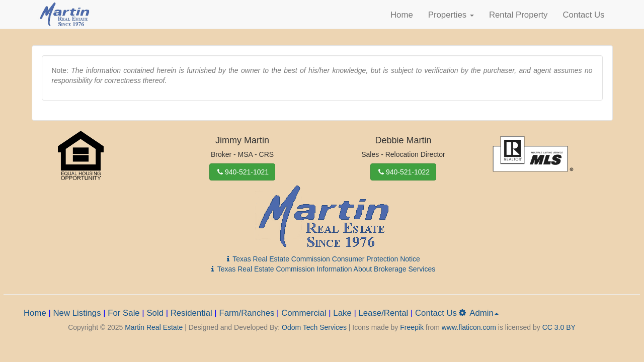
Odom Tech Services (314, 327)
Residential (191, 313)
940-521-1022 (403, 172)
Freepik (412, 327)
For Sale (124, 313)
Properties (451, 15)
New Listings (77, 313)
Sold (155, 313)
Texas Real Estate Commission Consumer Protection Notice (322, 259)
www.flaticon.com (469, 327)
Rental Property (518, 15)
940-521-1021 (242, 172)
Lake (342, 313)
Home (402, 15)
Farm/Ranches (247, 313)
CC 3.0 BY (559, 327)
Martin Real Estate (154, 327)
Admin (478, 313)
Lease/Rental (383, 313)
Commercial (304, 313)
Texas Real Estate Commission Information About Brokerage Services (322, 269)
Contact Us (583, 15)
